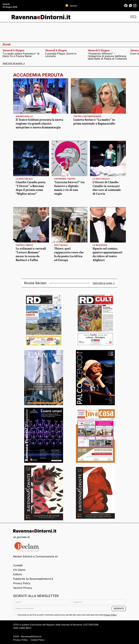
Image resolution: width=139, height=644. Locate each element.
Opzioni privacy (23, 588)
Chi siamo (19, 570)
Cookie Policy (37, 640)
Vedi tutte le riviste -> (104, 283)
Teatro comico (24, 245)
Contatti (18, 565)
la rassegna (100, 245)
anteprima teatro (65, 179)
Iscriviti (119, 608)
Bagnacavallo (24, 116)
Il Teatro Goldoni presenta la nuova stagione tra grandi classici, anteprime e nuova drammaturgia (39, 124)
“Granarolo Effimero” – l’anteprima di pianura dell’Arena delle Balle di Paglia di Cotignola (107, 56)
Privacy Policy (22, 583)
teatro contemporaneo (87, 116)
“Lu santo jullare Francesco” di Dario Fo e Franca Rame (21, 55)
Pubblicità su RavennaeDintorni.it (33, 579)
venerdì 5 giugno (13, 50)
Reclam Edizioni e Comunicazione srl (35, 556)
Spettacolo (61, 245)
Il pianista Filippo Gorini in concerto (61, 55)
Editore (17, 574)
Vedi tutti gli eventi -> (14, 63)
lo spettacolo (24, 179)
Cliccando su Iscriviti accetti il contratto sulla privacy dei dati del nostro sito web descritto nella (65, 615)
